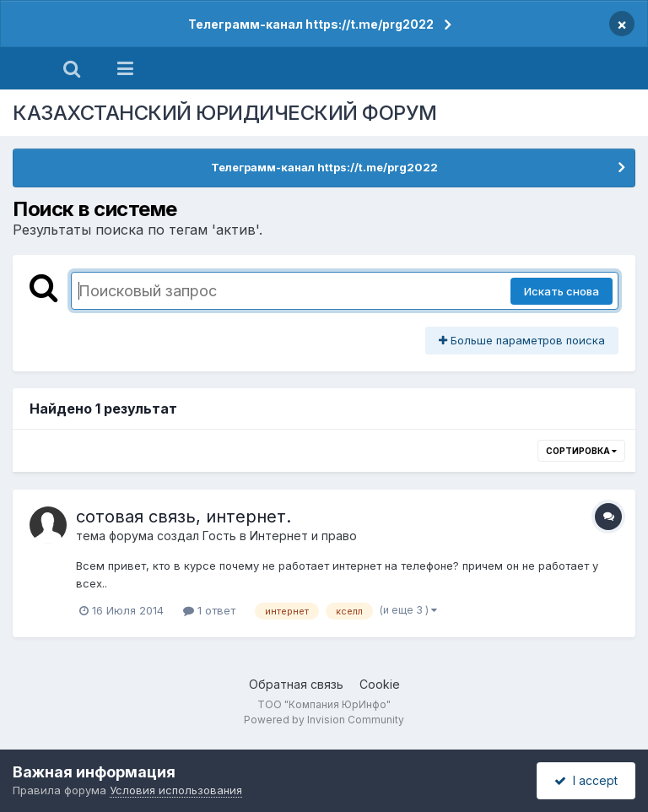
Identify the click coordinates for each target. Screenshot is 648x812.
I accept (586, 780)
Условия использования (176, 790)
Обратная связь (296, 684)
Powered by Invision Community (324, 720)
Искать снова (562, 291)
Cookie (380, 684)
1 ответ (209, 610)
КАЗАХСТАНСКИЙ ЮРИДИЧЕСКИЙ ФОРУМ (225, 113)
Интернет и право (303, 536)
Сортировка (581, 451)
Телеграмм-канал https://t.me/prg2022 (311, 24)
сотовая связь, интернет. (184, 517)
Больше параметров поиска (522, 340)
